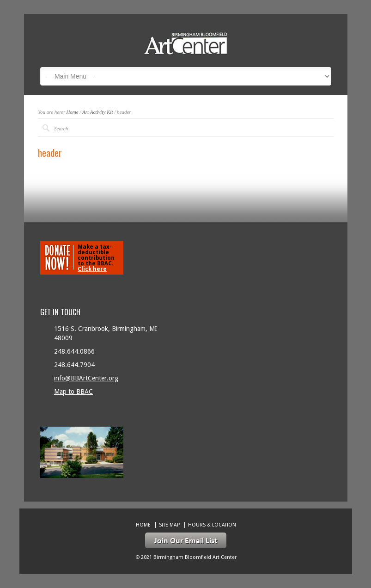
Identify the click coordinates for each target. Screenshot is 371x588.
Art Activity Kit (97, 112)
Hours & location (212, 525)
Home (72, 112)
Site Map (169, 525)
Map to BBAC (73, 392)
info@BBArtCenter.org (86, 378)
